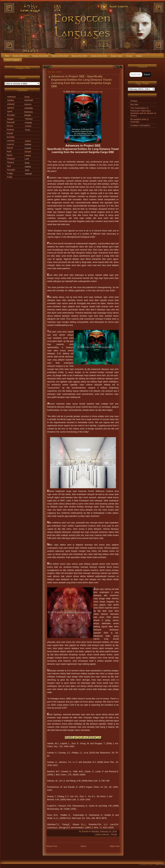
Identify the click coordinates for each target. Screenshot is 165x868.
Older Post (115, 846)
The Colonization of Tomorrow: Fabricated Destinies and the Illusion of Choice (143, 112)
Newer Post (52, 846)
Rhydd (114, 835)
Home (83, 846)
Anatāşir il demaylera (140, 125)
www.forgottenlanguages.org (89, 92)
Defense (106, 835)
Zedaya (134, 101)
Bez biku (134, 105)
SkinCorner (160, 864)
